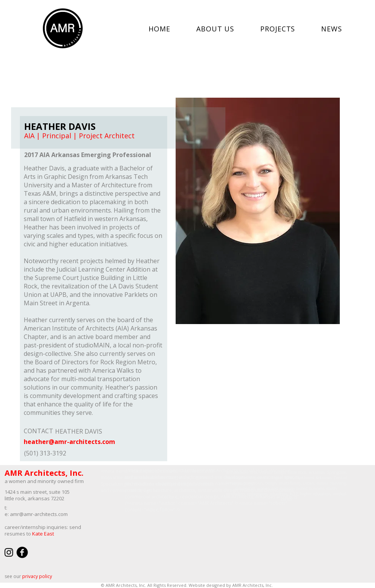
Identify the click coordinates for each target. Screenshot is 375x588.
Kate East (43, 534)
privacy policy (37, 576)
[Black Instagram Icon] (9, 552)
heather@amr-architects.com (69, 442)
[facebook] (22, 552)
